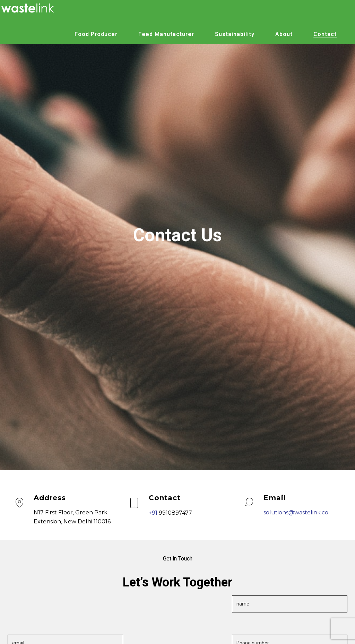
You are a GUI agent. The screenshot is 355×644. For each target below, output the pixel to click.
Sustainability (235, 34)
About (284, 34)
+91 (154, 513)
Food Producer (96, 34)
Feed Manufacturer (166, 34)
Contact (325, 34)
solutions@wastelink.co (296, 512)
